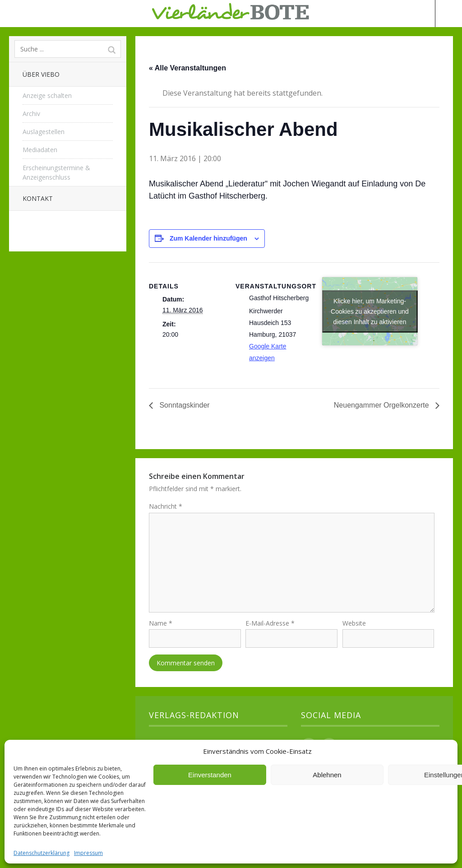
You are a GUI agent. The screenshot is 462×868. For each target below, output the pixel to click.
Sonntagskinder (184, 405)
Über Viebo (41, 74)
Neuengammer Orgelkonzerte (382, 405)
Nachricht (166, 506)
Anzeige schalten (47, 95)
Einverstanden (210, 775)
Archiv (31, 114)
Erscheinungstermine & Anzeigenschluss (56, 172)
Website (354, 627)
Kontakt (38, 198)
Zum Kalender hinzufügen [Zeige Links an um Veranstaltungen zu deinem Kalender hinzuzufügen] (208, 238)
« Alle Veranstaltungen (187, 68)
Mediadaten (40, 150)
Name (161, 627)
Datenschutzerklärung (42, 853)
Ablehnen (327, 775)
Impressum (88, 853)
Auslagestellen (44, 132)
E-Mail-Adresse (270, 627)
